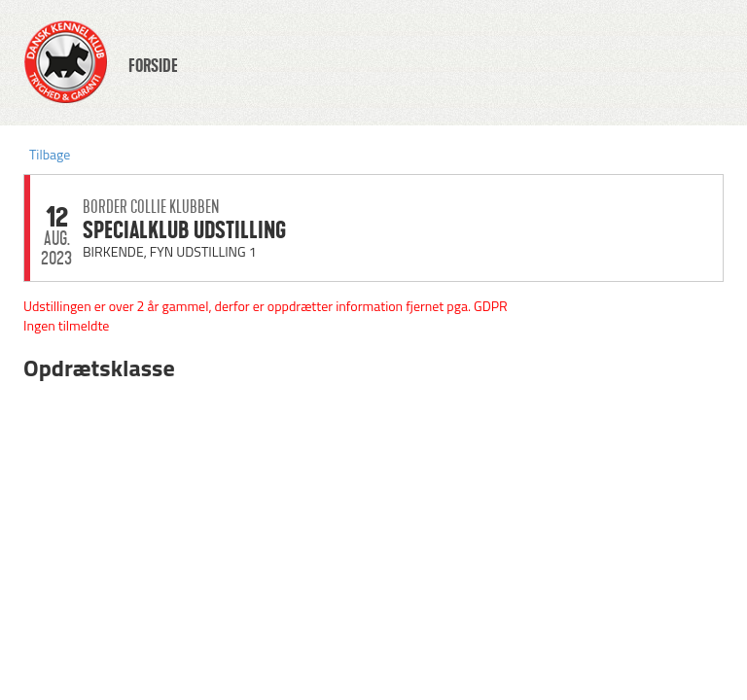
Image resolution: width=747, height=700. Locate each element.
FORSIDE (153, 66)
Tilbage (50, 154)
